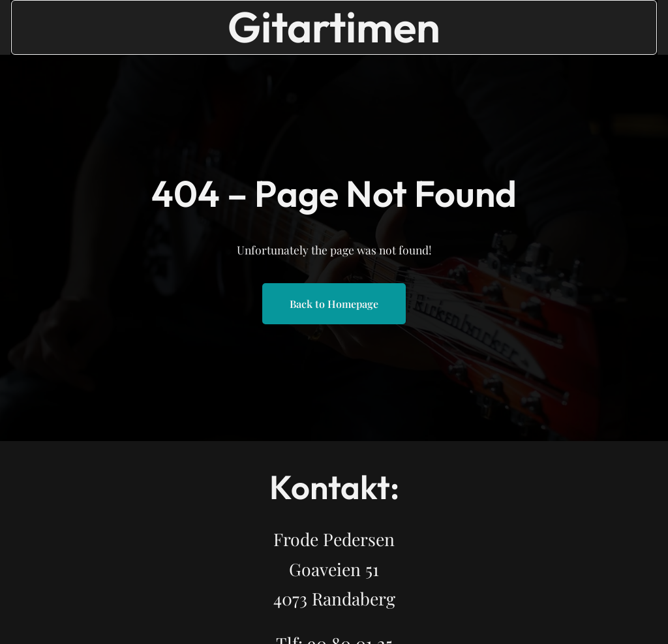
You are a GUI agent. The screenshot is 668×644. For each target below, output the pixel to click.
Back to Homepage (334, 304)
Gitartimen (334, 27)
